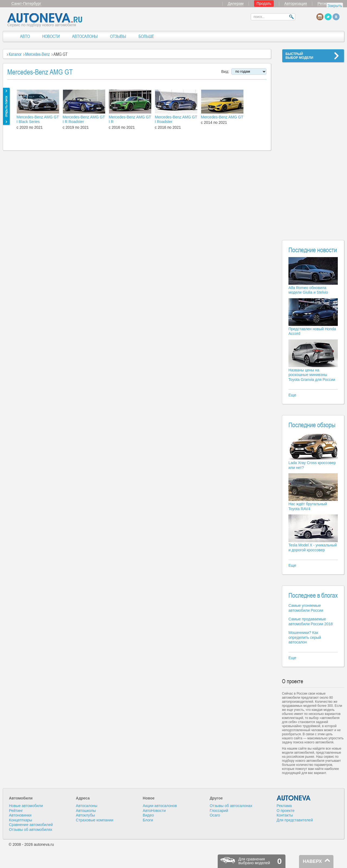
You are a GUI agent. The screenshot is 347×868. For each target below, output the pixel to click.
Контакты (285, 815)
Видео (148, 815)
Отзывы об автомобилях (31, 830)
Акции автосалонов (160, 806)
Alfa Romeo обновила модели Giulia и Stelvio (308, 290)
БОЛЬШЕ (146, 36)
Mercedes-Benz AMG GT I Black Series (38, 119)
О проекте (285, 811)
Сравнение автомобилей (31, 825)
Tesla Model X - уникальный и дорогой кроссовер (313, 548)
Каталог (15, 54)
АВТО (25, 36)
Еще (292, 395)
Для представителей (295, 820)
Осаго (215, 815)
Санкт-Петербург (26, 4)
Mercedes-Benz (38, 54)
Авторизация (296, 4)
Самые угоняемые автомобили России (306, 608)
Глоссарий (219, 811)
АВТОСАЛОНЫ (85, 36)
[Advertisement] (313, 148)
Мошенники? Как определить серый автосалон (305, 637)
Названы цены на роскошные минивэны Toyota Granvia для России (312, 375)
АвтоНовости (154, 811)
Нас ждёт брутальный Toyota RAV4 (308, 506)
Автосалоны (87, 806)
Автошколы (86, 811)
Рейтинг (16, 811)
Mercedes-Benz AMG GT (222, 117)
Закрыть (335, 6)
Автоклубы (85, 815)
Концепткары (20, 820)
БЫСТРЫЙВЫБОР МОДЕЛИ (299, 56)
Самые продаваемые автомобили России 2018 (311, 621)
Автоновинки (20, 815)
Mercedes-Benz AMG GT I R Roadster (84, 119)
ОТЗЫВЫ (118, 36)
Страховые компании (95, 820)
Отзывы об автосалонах (231, 806)
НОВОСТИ (51, 36)
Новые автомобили (26, 806)
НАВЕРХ (312, 861)
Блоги (148, 820)
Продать (264, 4)
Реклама (284, 806)
